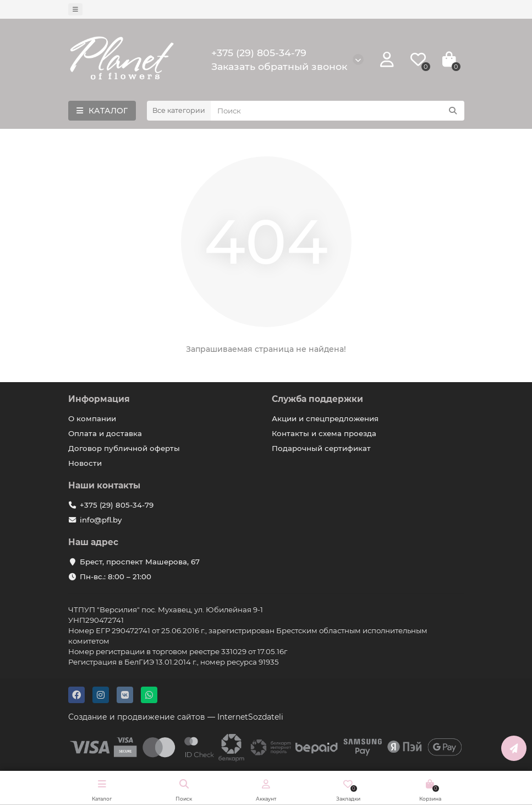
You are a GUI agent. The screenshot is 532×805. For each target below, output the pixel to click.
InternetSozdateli (250, 717)
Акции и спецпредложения (325, 418)
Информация (99, 399)
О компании (92, 418)
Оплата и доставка (105, 433)
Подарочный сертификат (321, 448)
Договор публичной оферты (124, 448)
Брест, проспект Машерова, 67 (140, 562)
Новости (85, 463)
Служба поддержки (317, 399)
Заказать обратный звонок (279, 66)
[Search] (338, 111)
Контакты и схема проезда (324, 433)
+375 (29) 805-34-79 (259, 53)
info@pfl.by (101, 520)
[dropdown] (75, 9)
